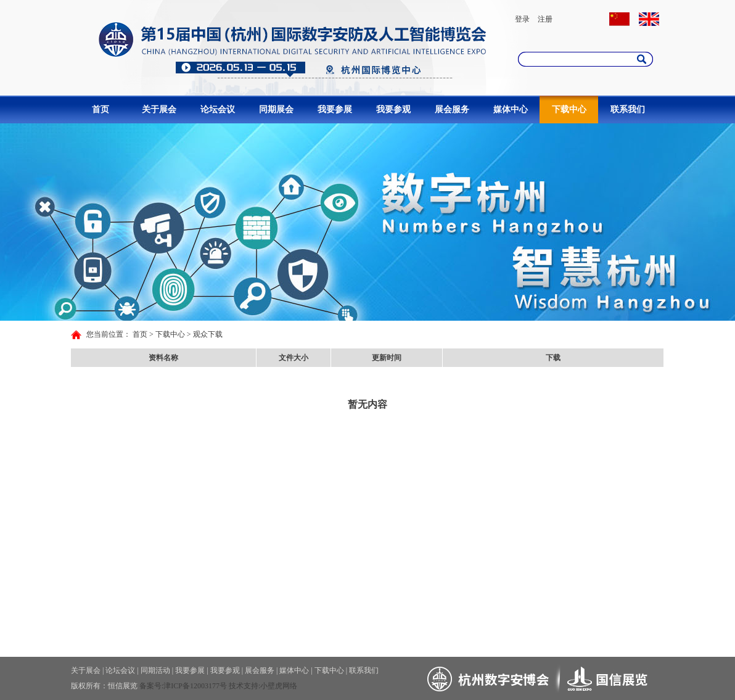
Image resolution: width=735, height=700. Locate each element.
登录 (522, 19)
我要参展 (335, 109)
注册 (545, 19)
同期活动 (155, 670)
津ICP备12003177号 (195, 686)
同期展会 (276, 109)
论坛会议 (218, 109)
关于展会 (159, 109)
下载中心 (569, 109)
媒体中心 (511, 109)
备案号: (151, 686)
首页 (101, 109)
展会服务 (452, 109)
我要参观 (393, 109)
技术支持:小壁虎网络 (263, 686)
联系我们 (628, 109)
